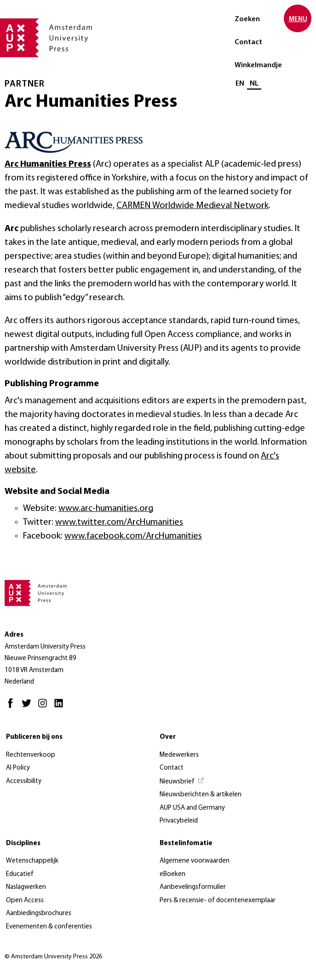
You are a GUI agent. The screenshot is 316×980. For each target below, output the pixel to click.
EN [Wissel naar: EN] (240, 84)
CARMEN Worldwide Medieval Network (192, 206)
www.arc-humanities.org (106, 509)
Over (168, 737)
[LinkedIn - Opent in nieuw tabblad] (61, 707)
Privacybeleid (179, 821)
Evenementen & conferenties (49, 927)
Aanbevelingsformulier (193, 887)
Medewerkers (179, 755)
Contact (248, 42)
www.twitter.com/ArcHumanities (119, 522)
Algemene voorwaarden (195, 861)
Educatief (20, 874)
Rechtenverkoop (31, 755)
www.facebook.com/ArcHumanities (133, 536)
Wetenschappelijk (32, 861)
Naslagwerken (26, 887)
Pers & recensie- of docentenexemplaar (218, 901)
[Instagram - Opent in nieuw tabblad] (45, 707)
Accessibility (24, 781)
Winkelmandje (258, 65)
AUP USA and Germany (192, 808)
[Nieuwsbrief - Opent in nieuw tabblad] (182, 782)
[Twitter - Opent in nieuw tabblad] (29, 707)
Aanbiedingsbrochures (39, 913)
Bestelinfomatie (186, 844)
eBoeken (172, 874)
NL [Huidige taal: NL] (254, 84)
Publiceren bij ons (34, 737)
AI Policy (18, 768)
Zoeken (247, 19)
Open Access (25, 901)
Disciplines (23, 844)
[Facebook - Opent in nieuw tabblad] (13, 707)
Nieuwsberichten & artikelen (201, 795)
